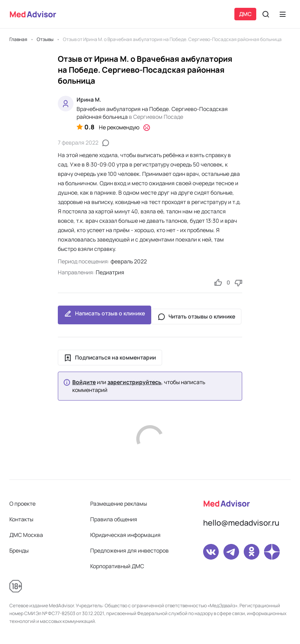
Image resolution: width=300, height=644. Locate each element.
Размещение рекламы (119, 504)
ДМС (245, 14)
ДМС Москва (26, 535)
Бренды (19, 550)
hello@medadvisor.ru (241, 523)
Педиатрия (110, 272)
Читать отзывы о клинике (196, 317)
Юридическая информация (125, 535)
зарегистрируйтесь (134, 382)
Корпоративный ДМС (117, 566)
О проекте (22, 504)
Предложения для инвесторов (129, 550)
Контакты (21, 519)
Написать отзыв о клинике (104, 315)
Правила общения (114, 519)
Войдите (84, 382)
